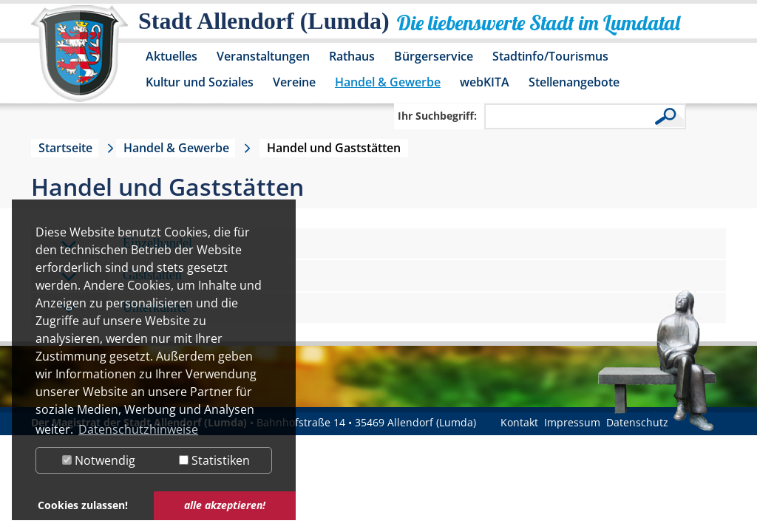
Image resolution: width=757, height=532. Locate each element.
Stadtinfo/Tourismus (550, 56)
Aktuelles (172, 56)
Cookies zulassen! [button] (83, 505)
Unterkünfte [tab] (124, 308)
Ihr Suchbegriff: (437, 116)
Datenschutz (637, 422)
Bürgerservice (434, 56)
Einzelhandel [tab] (126, 244)
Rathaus (352, 56)
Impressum (572, 422)
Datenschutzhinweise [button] (138, 429)
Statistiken (214, 460)
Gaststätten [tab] (121, 276)
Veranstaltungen (263, 56)
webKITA (485, 82)
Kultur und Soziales (200, 82)
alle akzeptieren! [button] (225, 505)
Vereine (294, 82)
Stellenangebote (574, 82)
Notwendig (99, 460)
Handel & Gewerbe (388, 82)
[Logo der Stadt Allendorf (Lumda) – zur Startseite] (79, 61)
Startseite (65, 148)
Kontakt (519, 422)
